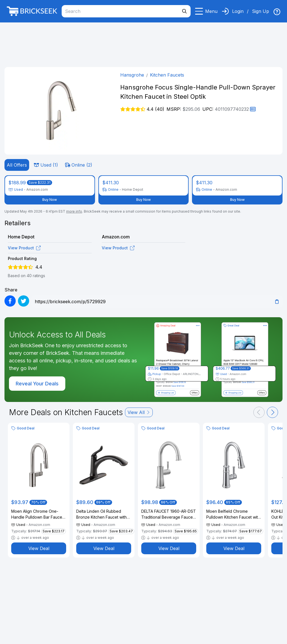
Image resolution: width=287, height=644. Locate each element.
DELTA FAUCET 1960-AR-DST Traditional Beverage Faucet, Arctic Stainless (169, 514)
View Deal (39, 548)
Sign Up (261, 11)
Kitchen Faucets (167, 75)
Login (238, 11)
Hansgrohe (132, 75)
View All (139, 412)
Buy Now (50, 200)
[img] (277, 12)
